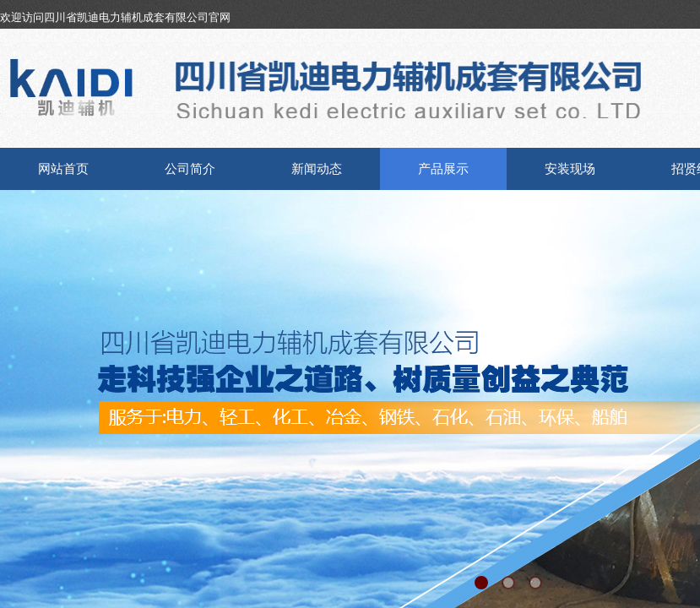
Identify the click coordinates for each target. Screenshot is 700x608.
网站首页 (63, 169)
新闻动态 (317, 169)
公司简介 (190, 169)
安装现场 (570, 169)
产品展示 (443, 169)
